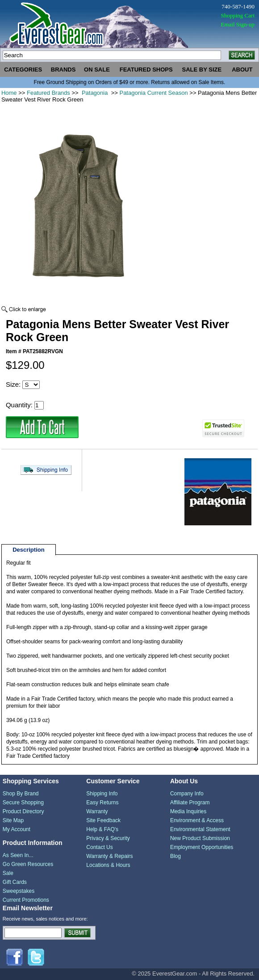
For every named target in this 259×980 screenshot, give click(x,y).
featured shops (146, 70)
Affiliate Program (190, 803)
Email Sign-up (238, 24)
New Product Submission (200, 838)
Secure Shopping (23, 803)
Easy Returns (102, 803)
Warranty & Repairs (109, 856)
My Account (17, 829)
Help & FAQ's (102, 829)
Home (9, 93)
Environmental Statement (200, 829)
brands (63, 70)
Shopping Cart (238, 15)
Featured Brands (48, 93)
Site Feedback (103, 820)
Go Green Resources (28, 864)
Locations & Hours (108, 865)
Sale (8, 873)
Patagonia (95, 93)
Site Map (13, 820)
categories (23, 70)
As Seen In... (18, 855)
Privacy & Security (108, 838)
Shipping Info (102, 794)
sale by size (202, 70)
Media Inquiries (188, 811)
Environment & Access (197, 820)
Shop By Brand (21, 794)
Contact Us (99, 847)
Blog (175, 856)
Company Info (187, 794)
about (242, 70)
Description (29, 550)
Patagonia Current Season (153, 93)
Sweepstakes (19, 891)
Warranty (97, 811)
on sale (97, 70)
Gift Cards (15, 882)
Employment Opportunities (202, 847)
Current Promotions (26, 900)
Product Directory (23, 811)
